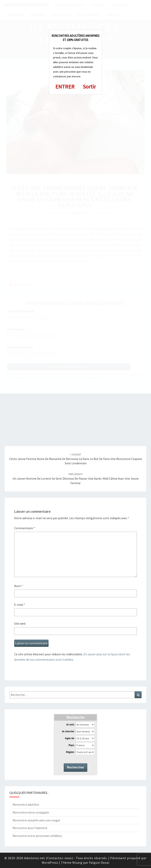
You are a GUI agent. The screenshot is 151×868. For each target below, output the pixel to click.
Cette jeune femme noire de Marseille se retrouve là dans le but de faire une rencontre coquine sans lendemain (76, 459)
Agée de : (70, 738)
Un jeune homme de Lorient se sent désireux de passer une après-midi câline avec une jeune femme (76, 479)
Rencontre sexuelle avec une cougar (36, 820)
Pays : (72, 745)
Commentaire (25, 528)
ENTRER (65, 87)
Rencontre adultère (26, 804)
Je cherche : (69, 731)
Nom (18, 586)
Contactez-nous (59, 858)
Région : (71, 752)
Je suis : (71, 725)
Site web (20, 623)
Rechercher (75, 767)
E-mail (20, 605)
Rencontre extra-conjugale (31, 812)
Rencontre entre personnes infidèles (37, 836)
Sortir (89, 87)
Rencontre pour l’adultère (30, 828)
